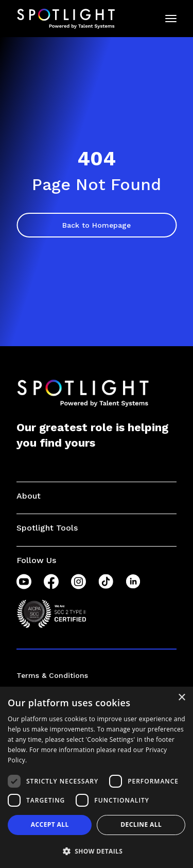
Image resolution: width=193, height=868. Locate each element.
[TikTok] (106, 582)
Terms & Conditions (52, 675)
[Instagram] (78, 582)
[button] (97, 851)
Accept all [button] (50, 824)
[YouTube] (24, 582)
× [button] (181, 698)
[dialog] (97, 777)
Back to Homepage (97, 225)
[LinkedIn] (133, 582)
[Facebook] (51, 582)
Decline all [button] (141, 824)
